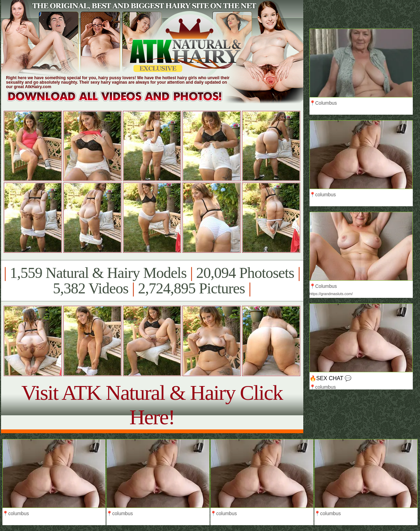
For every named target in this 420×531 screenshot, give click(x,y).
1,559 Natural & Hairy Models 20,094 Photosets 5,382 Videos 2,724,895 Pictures (152, 281)
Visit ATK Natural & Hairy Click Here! (152, 405)
